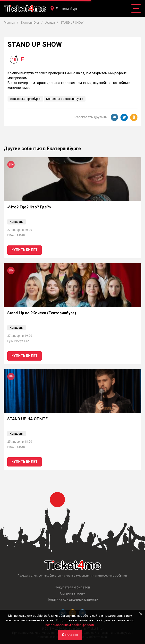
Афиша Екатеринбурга (25, 99)
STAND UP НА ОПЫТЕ (27, 419)
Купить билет (25, 250)
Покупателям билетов (72, 587)
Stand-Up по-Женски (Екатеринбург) (42, 313)
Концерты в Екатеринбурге (65, 99)
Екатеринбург (67, 9)
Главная (9, 23)
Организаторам (73, 593)
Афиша (50, 23)
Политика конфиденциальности (73, 599)
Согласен (70, 635)
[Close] (141, 614)
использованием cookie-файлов (70, 625)
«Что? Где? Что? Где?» (29, 207)
